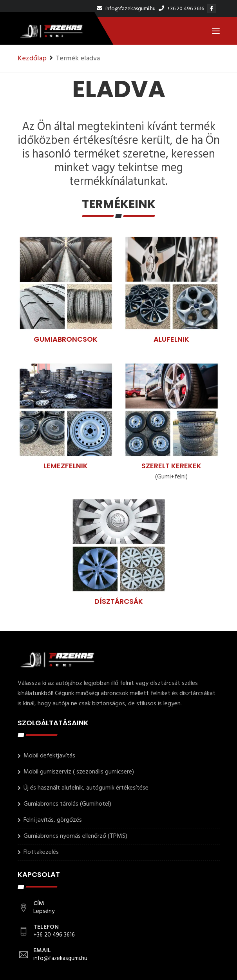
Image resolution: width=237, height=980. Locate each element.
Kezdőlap (32, 59)
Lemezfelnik (66, 466)
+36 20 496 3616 (181, 9)
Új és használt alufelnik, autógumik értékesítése (86, 788)
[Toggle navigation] (216, 33)
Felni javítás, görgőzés (53, 820)
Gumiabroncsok (66, 339)
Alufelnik (171, 339)
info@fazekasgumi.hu (126, 9)
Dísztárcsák (119, 601)
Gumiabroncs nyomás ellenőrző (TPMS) (75, 836)
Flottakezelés (41, 852)
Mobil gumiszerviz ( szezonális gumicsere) (79, 772)
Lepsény (44, 911)
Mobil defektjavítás (49, 756)
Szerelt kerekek (171, 466)
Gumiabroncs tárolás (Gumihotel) (67, 804)
